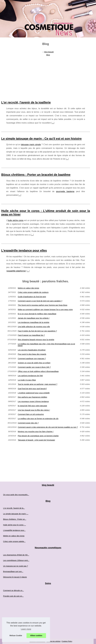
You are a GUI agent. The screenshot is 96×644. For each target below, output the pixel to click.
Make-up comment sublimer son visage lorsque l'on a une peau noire (45, 310)
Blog (48, 55)
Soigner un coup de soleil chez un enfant (34, 363)
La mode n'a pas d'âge (27, 380)
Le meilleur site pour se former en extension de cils (38, 419)
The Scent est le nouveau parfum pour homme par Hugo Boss (42, 305)
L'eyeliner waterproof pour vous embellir (34, 393)
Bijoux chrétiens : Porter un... (15, 519)
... (53, 123)
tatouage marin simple (31, 145)
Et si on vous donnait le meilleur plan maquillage (37, 314)
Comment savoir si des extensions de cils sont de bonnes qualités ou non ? (48, 427)
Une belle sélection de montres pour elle (34, 327)
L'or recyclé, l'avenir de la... (14, 508)
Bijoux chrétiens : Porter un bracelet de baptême (36, 175)
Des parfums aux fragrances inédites (32, 397)
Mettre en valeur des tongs (28, 288)
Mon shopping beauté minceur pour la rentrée (36, 340)
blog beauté (49, 52)
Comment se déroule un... (13, 590)
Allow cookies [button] (36, 636)
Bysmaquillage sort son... (13, 572)
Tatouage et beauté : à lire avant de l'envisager (36, 440)
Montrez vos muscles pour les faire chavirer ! (36, 432)
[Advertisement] (46, 76)
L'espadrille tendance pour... (14, 530)
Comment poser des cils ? (28, 423)
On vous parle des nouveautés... (16, 495)
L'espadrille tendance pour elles (24, 250)
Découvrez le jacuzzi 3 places (15, 577)
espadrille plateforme (16, 271)
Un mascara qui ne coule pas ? (15, 566)
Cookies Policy (67, 641)
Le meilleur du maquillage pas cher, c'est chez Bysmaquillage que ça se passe (46, 345)
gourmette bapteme (65, 191)
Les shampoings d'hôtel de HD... (16, 555)
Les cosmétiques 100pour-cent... (16, 560)
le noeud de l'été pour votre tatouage (32, 406)
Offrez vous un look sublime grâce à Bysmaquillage (38, 371)
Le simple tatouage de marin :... (16, 514)
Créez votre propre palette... (14, 541)
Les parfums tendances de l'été (30, 376)
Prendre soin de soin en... (13, 596)
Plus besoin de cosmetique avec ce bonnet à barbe (38, 436)
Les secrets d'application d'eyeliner (32, 350)
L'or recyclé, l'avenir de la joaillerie (26, 102)
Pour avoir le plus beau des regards (32, 354)
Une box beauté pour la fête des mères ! (34, 410)
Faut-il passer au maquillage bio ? (31, 335)
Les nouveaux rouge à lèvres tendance (33, 401)
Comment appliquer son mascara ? (32, 359)
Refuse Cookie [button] (16, 636)
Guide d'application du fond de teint (32, 297)
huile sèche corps (16, 220)
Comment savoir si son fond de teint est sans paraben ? (40, 301)
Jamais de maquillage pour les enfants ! (34, 318)
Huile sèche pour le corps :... (14, 525)
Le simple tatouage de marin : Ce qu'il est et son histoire (41, 139)
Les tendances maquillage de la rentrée (33, 322)
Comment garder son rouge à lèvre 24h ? (34, 367)
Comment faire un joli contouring (31, 414)
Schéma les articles (53, 641)
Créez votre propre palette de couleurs (33, 292)
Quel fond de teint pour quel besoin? (32, 389)
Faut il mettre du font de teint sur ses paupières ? (37, 331)
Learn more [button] (26, 629)
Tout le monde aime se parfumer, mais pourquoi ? (37, 384)
